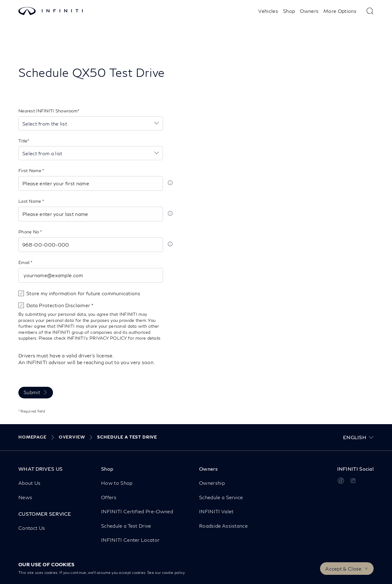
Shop (289, 11)
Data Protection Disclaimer (59, 305)
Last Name (30, 201)
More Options (340, 11)
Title (23, 141)
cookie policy (173, 573)
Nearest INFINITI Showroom (48, 111)
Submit (32, 392)
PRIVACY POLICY (108, 338)
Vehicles (268, 11)
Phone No (29, 232)
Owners (309, 11)
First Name (30, 170)
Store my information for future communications (83, 293)
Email (24, 262)
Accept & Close (343, 569)
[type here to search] (370, 11)
